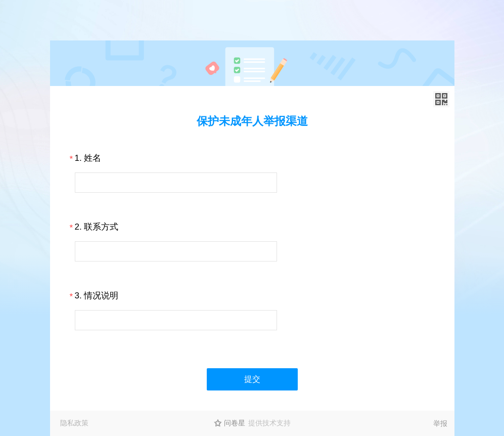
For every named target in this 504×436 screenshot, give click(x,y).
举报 (440, 423)
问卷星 (235, 423)
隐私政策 (74, 423)
